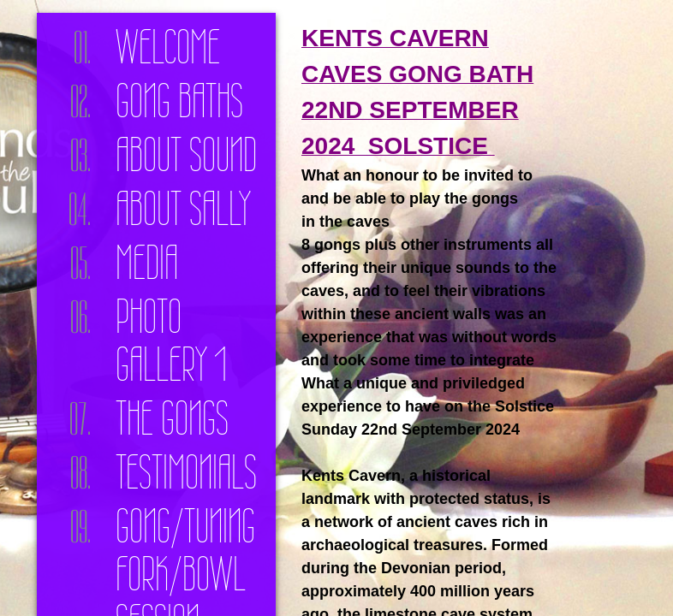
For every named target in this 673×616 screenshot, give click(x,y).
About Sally (183, 209)
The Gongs (172, 418)
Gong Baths (179, 101)
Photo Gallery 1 (171, 341)
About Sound (186, 155)
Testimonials (186, 472)
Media (147, 263)
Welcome (168, 47)
